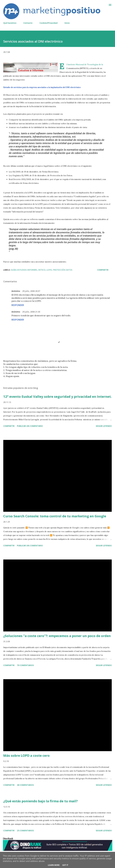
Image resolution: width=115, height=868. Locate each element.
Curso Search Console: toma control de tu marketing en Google (55, 516)
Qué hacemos (10, 23)
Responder (18, 305)
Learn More (54, 865)
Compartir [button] (103, 270)
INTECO (42, 270)
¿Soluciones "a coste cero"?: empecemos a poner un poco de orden (57, 636)
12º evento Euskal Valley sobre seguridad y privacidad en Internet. (57, 396)
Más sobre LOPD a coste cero (26, 755)
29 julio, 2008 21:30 (31, 312)
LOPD (49, 270)
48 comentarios (25, 785)
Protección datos (63, 270)
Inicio (67, 23)
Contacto (28, 23)
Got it (65, 865)
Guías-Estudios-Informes (24, 270)
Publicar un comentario (30, 426)
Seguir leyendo (104, 426)
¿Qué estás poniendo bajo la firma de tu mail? (40, 801)
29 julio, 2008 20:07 (31, 291)
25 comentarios (25, 831)
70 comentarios (25, 665)
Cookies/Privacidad (48, 23)
